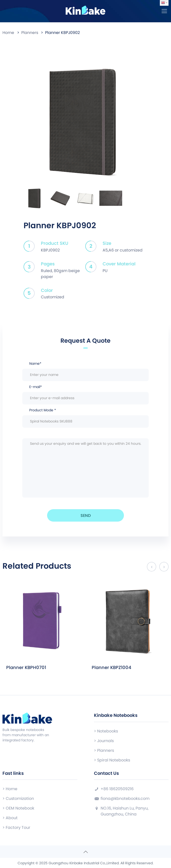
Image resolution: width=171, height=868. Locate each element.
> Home (10, 789)
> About (10, 818)
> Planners (104, 750)
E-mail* (85, 394)
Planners (30, 33)
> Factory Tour (16, 827)
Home (8, 33)
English (163, 3)
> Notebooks (106, 731)
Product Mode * (85, 418)
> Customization (18, 798)
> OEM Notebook (18, 808)
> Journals (104, 741)
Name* (85, 371)
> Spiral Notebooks (112, 760)
